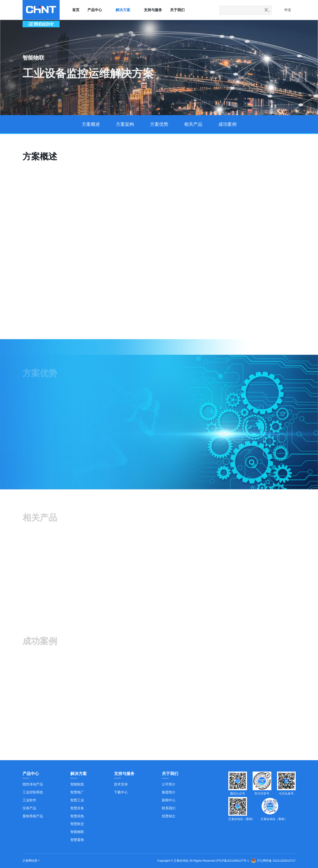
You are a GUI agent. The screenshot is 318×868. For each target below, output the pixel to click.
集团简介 (169, 792)
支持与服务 (153, 10)
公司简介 (169, 784)
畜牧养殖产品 (33, 816)
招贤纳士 (169, 816)
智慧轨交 (77, 824)
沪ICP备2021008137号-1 (233, 861)
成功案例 (227, 124)
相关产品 (193, 124)
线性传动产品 (33, 784)
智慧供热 (77, 816)
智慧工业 (77, 800)
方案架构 (125, 124)
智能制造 (77, 784)
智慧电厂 (77, 792)
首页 (76, 10)
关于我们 (177, 10)
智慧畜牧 (77, 840)
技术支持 (121, 784)
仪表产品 (29, 808)
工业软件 (29, 800)
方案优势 (159, 124)
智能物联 (77, 832)
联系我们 (169, 808)
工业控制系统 (33, 792)
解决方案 (123, 10)
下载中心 (121, 792)
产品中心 (95, 10)
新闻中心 (169, 800)
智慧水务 (77, 808)
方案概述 (91, 124)
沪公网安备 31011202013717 (273, 861)
